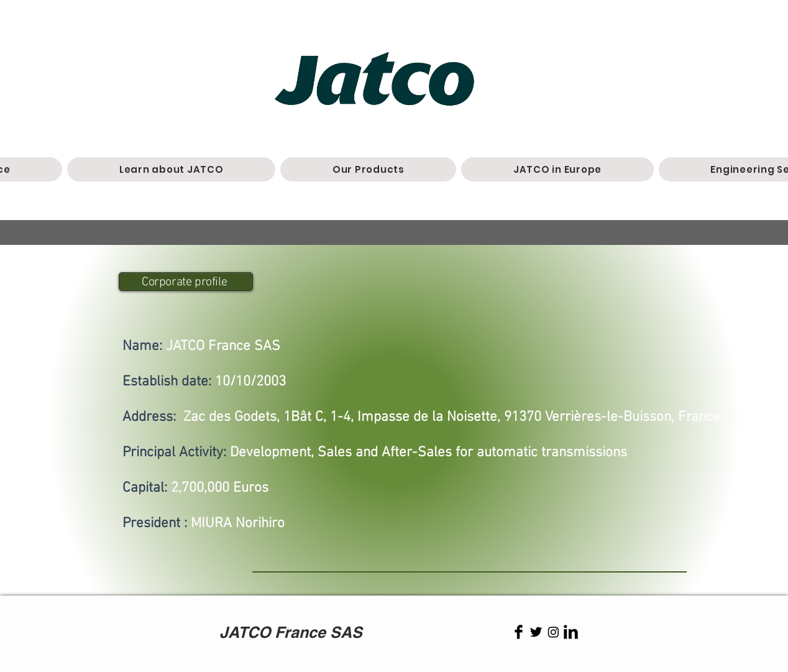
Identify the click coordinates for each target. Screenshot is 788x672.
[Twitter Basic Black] (536, 632)
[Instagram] (553, 632)
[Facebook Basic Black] (519, 632)
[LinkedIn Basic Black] (571, 632)
